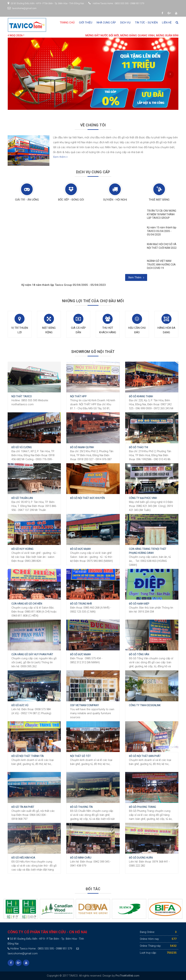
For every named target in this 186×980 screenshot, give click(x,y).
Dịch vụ (125, 23)
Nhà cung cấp (106, 23)
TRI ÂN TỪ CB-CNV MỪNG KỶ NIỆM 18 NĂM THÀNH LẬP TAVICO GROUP (162, 214)
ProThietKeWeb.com (127, 976)
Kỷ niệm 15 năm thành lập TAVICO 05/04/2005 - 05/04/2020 (162, 231)
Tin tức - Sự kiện (146, 23)
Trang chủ (67, 23)
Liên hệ (167, 23)
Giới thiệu (86, 23)
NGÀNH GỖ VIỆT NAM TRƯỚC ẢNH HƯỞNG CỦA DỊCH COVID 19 (161, 264)
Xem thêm (60, 157)
